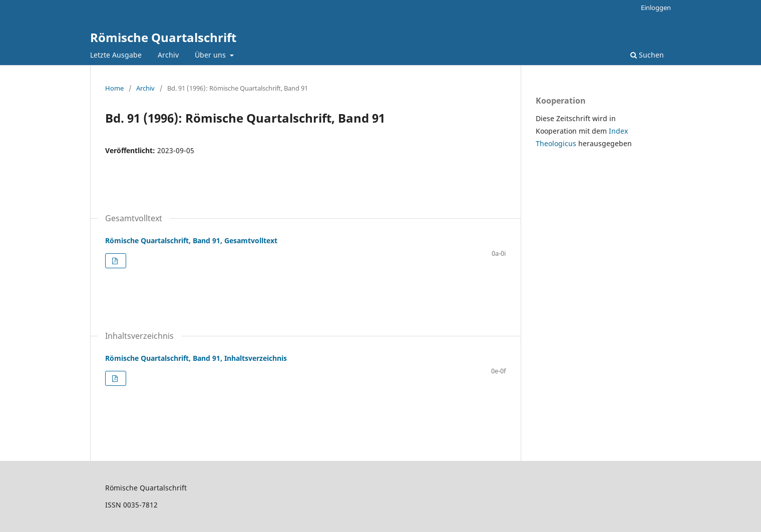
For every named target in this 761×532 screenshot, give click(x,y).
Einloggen (656, 8)
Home (114, 88)
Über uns (211, 55)
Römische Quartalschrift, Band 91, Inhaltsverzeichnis (196, 358)
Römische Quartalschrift (163, 37)
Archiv (168, 55)
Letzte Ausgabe (116, 55)
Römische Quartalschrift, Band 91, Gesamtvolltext (191, 240)
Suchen (647, 55)
